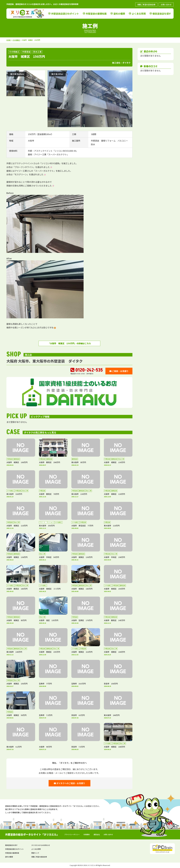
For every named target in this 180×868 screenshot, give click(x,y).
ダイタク (126, 63)
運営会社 (97, 834)
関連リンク (35, 853)
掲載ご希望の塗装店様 (146, 5)
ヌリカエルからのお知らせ (41, 845)
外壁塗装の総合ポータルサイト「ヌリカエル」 (32, 834)
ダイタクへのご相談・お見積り (69, 783)
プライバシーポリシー (72, 834)
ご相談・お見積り (119, 371)
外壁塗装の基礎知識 (96, 14)
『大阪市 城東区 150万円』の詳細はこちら (69, 343)
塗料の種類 (119, 14)
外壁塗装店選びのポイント (65, 14)
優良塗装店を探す (162, 14)
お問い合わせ (166, 5)
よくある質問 (139, 14)
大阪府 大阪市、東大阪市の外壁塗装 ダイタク (45, 361)
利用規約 (87, 834)
